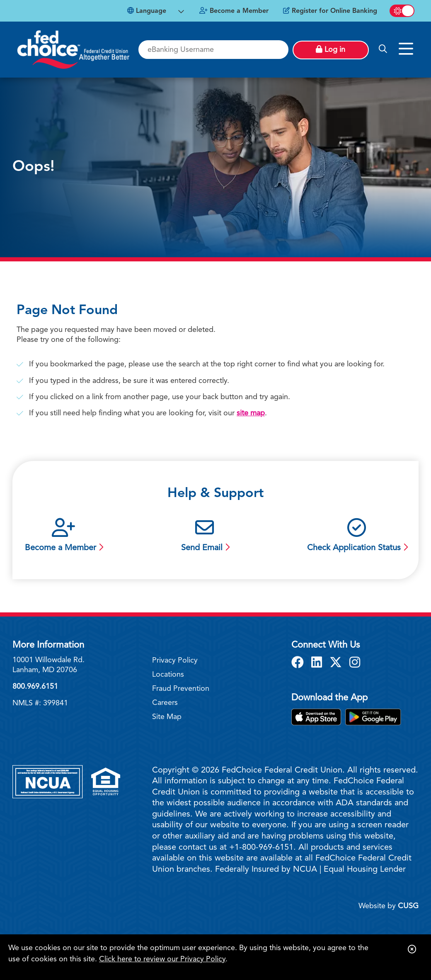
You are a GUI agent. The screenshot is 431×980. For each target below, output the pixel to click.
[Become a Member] (234, 11)
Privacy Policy (175, 661)
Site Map (167, 717)
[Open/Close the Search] (383, 49)
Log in (331, 49)
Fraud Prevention (181, 689)
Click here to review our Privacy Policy (162, 959)
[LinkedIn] (318, 663)
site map (251, 413)
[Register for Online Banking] (330, 11)
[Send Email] (205, 536)
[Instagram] (355, 663)
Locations (168, 675)
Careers (165, 703)
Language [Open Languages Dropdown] (147, 11)
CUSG (408, 906)
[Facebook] (299, 663)
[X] (337, 663)
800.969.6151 (35, 687)
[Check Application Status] (357, 536)
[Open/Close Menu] (405, 45)
